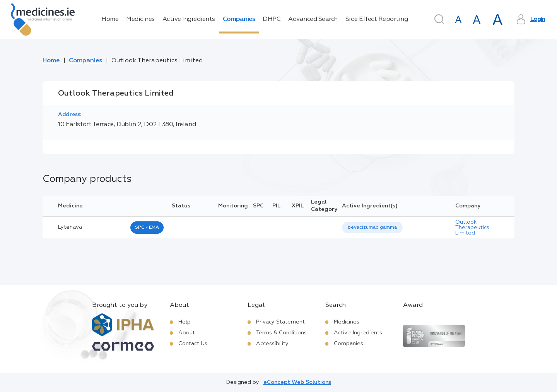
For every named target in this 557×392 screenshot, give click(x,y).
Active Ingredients (189, 19)
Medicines (140, 19)
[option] (372, 228)
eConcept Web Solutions (297, 382)
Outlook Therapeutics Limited (472, 228)
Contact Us (193, 344)
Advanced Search (313, 19)
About (187, 333)
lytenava (70, 227)
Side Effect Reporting (377, 19)
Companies (239, 19)
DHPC (272, 19)
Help (185, 322)
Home (110, 19)
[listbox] (372, 228)
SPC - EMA (147, 228)
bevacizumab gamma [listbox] (372, 228)
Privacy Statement (280, 322)
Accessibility (272, 344)
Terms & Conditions (281, 333)
